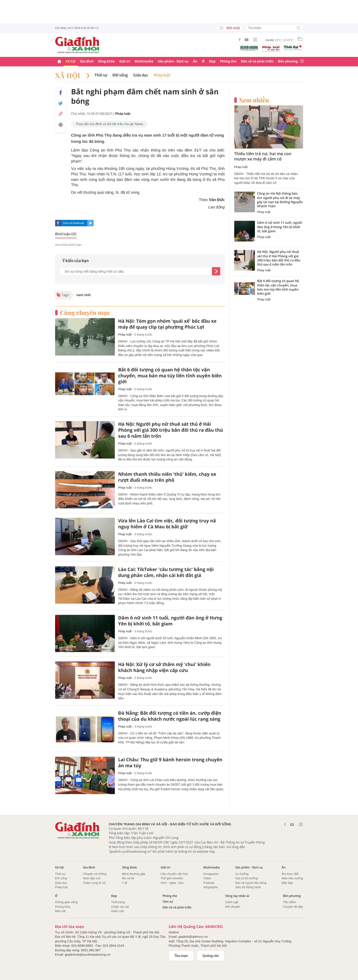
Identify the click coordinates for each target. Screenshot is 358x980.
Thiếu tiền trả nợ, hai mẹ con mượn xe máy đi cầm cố (263, 157)
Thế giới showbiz (172, 878)
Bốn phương (288, 61)
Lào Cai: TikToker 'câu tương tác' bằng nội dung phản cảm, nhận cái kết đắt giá (166, 572)
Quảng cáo (211, 956)
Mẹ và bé (128, 878)
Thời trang (118, 902)
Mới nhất (230, 28)
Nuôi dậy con (92, 878)
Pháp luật (162, 75)
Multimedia (144, 61)
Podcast (209, 883)
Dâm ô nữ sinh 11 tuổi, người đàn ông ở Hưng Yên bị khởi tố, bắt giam (170, 621)
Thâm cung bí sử (94, 883)
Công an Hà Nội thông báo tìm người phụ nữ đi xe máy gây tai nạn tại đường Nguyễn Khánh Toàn (280, 200)
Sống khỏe (106, 61)
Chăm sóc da (120, 907)
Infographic (211, 887)
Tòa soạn (181, 956)
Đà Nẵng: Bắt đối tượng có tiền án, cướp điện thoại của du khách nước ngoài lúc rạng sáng (170, 716)
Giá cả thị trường (246, 878)
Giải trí (125, 61)
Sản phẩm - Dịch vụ (173, 61)
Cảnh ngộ (232, 902)
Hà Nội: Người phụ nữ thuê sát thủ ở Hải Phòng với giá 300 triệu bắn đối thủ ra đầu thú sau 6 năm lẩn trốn (171, 430)
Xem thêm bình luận (68, 245)
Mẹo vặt (60, 911)
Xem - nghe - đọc (172, 883)
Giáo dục (141, 75)
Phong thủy (63, 907)
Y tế (125, 883)
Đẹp (212, 61)
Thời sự (101, 75)
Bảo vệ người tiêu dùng (251, 883)
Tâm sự (168, 902)
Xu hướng (242, 874)
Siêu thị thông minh (248, 887)
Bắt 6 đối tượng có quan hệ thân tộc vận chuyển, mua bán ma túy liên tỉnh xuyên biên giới (170, 376)
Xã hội (71, 61)
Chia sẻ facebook (73, 223)
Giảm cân (118, 911)
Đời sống (120, 75)
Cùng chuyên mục (85, 313)
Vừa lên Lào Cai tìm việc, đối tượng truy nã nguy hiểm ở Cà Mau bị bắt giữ (167, 524)
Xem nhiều (254, 100)
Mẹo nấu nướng (292, 878)
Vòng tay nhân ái (237, 896)
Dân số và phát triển (257, 61)
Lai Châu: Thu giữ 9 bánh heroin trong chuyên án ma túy (170, 763)
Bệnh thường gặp (134, 874)
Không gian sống (66, 902)
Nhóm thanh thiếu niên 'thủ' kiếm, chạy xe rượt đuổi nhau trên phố (167, 477)
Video (207, 878)
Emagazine (211, 874)
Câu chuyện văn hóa (174, 874)
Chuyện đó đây (293, 907)
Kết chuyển (233, 907)
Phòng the (228, 61)
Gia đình (87, 61)
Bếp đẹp (287, 883)
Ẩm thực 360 (290, 874)
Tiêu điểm (289, 902)
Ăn (195, 61)
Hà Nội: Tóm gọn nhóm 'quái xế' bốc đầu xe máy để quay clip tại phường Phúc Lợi (167, 324)
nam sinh (84, 295)
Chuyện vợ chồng (95, 874)
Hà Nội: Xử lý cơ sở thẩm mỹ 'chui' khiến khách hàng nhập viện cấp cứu (165, 667)
